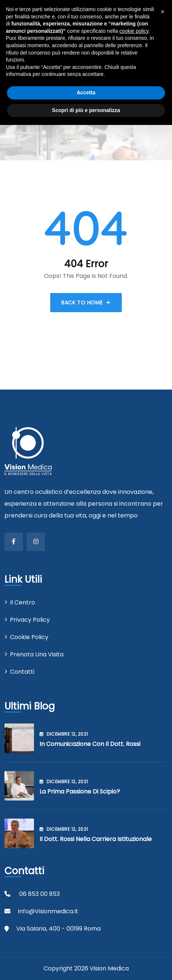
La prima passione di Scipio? (80, 791)
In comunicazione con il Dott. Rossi (90, 744)
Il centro (23, 602)
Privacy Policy (30, 620)
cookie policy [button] (134, 31)
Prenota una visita (37, 654)
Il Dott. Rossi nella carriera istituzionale (96, 839)
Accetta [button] (86, 93)
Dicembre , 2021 (64, 734)
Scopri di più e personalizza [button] (86, 110)
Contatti (22, 672)
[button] (162, 12)
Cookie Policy (29, 637)
